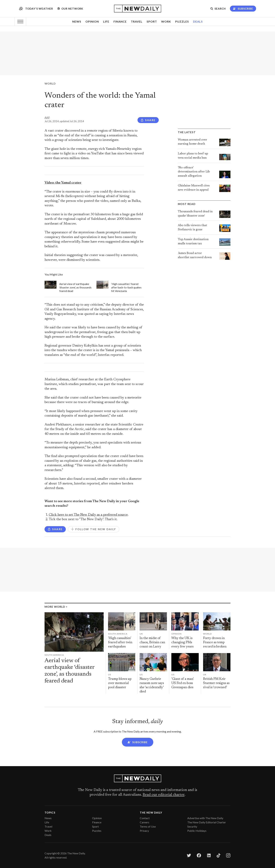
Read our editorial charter (164, 795)
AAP (47, 117)
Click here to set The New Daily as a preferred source (88, 515)
